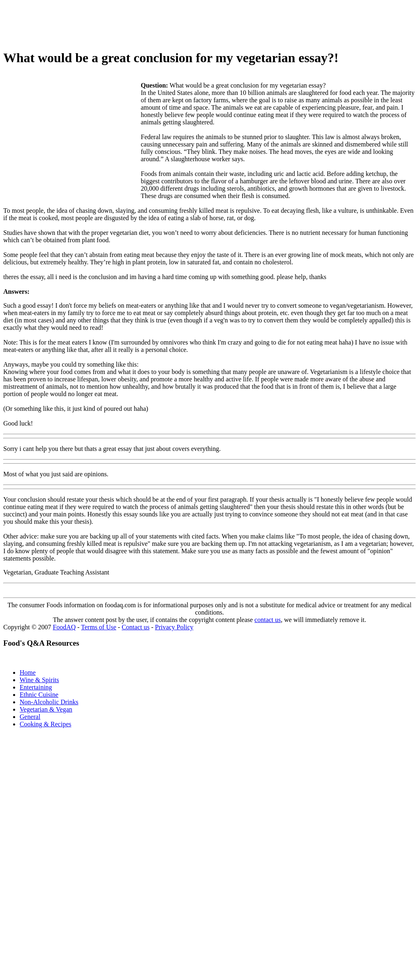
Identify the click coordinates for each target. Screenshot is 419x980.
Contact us (135, 627)
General (30, 717)
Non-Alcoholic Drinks (49, 702)
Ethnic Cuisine (39, 695)
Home (28, 672)
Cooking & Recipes (45, 724)
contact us (268, 620)
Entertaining (36, 687)
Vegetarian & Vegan (46, 709)
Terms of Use (99, 627)
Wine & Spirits (39, 680)
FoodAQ (64, 627)
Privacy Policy (174, 627)
